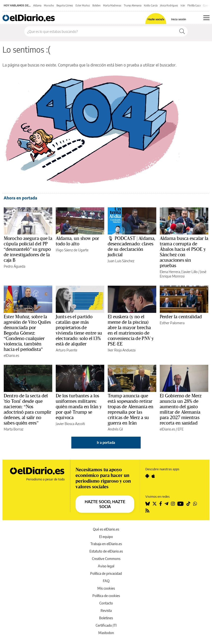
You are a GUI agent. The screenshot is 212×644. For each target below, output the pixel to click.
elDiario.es (11, 355)
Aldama (37, 5)
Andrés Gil (115, 429)
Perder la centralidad (181, 317)
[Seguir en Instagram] (173, 504)
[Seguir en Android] (147, 476)
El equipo (106, 537)
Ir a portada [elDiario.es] (106, 442)
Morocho (49, 5)
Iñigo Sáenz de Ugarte (72, 250)
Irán (183, 5)
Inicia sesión (179, 19)
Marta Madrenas (112, 5)
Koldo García (151, 5)
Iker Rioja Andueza (122, 350)
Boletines (106, 618)
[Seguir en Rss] (147, 511)
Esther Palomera (172, 323)
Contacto (106, 603)
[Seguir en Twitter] (155, 504)
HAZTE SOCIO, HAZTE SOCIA (105, 504)
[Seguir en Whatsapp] (195, 504)
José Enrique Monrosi (183, 274)
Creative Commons (106, 559)
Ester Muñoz (83, 5)
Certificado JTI (106, 625)
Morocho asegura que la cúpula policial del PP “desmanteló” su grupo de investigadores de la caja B (28, 249)
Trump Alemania (133, 5)
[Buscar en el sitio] (100, 31)
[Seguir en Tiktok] (188, 504)
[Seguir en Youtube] (181, 504)
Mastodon (106, 633)
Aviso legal (106, 566)
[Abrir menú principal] (206, 18)
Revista (106, 611)
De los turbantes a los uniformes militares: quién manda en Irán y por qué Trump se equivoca (79, 407)
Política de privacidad (106, 573)
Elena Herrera (170, 272)
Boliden (96, 5)
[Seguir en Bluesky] (148, 504)
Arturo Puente (66, 350)
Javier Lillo (190, 272)
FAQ (106, 581)
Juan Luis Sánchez (121, 261)
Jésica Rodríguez (169, 5)
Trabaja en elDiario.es (106, 544)
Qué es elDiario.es (106, 529)
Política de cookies (106, 596)
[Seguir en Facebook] (161, 504)
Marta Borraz (13, 429)
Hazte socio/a (156, 19)
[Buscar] (182, 31)
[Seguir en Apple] (153, 476)
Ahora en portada (20, 198)
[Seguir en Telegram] (166, 504)
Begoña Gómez (65, 5)
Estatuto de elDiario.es (106, 551)
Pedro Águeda (14, 266)
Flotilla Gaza (194, 5)
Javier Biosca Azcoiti (70, 424)
